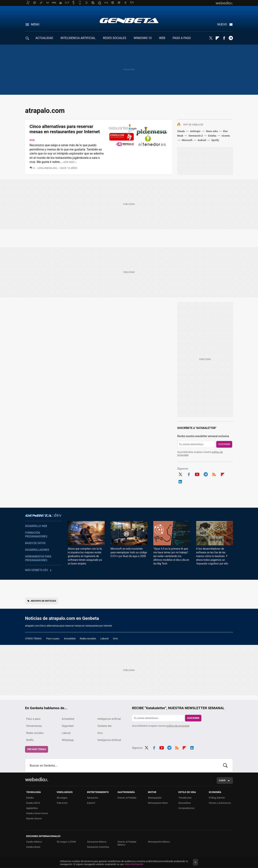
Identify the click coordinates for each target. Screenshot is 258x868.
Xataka (30, 798)
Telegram (231, 38)
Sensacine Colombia (98, 847)
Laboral (104, 639)
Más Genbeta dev (37, 570)
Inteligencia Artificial (109, 740)
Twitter (211, 38)
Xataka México (34, 842)
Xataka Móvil (33, 803)
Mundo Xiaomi (34, 818)
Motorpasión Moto (158, 803)
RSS (214, 474)
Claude (181, 131)
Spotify (215, 140)
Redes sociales (88, 639)
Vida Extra (62, 803)
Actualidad (70, 639)
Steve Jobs (212, 131)
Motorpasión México (159, 842)
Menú (35, 24)
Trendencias (185, 798)
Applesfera (32, 808)
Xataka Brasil (33, 847)
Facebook (224, 38)
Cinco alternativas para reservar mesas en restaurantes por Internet (65, 129)
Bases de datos (35, 543)
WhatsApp (68, 740)
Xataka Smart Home (37, 813)
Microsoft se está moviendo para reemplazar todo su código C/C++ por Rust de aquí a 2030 (129, 552)
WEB (162, 38)
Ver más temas (37, 749)
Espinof (91, 803)
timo (115, 639)
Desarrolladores (37, 550)
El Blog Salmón (217, 798)
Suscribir (224, 444)
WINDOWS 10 (143, 38)
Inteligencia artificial (109, 719)
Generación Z (196, 136)
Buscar (225, 765)
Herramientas (34, 726)
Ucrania (226, 136)
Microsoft (187, 140)
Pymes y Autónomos (220, 803)
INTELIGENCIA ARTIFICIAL (78, 38)
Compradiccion (187, 808)
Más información (134, 864)
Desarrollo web (36, 526)
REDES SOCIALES (115, 38)
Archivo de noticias (43, 601)
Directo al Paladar (127, 798)
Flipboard (217, 38)
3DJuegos (62, 798)
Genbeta (129, 20)
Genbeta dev (43, 515)
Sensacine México (97, 842)
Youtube (197, 474)
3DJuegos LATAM (66, 842)
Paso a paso (53, 639)
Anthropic (195, 131)
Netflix (30, 740)
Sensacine (93, 798)
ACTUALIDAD (44, 38)
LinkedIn (180, 481)
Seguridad (68, 726)
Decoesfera (184, 803)
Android (202, 140)
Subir (222, 780)
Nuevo (222, 24)
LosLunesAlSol (48, 168)
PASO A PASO (182, 38)
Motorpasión (155, 798)
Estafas (212, 136)
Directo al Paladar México (127, 843)
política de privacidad (178, 726)
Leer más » (70, 162)
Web (32, 140)
